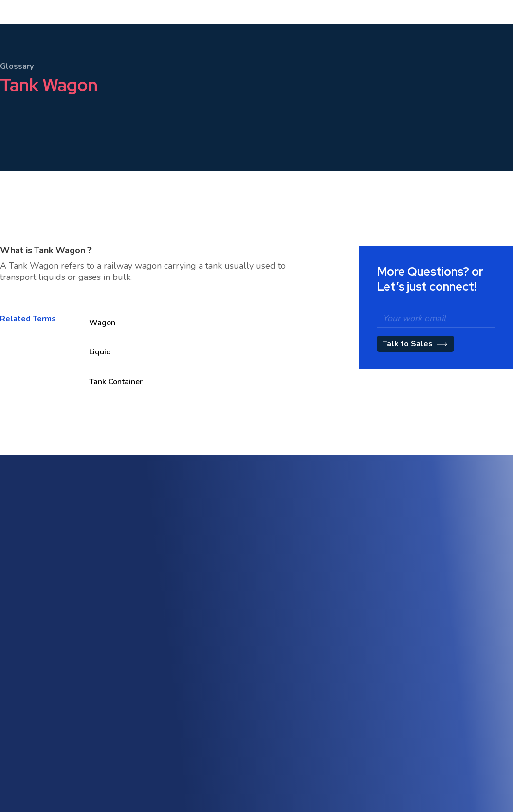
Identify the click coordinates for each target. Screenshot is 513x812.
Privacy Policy (422, 730)
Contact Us (199, 758)
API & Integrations (210, 705)
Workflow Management (438, 655)
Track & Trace (423, 637)
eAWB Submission (211, 740)
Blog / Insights (313, 743)
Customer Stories (318, 725)
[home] (43, 33)
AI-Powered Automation (439, 602)
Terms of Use (422, 713)
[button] (130, 33)
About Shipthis (314, 708)
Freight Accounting (211, 647)
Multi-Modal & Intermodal (221, 612)
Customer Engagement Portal (337, 609)
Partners (305, 778)
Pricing (216, 33)
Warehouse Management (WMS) (233, 630)
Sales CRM (308, 592)
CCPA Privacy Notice (432, 766)
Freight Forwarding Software (227, 595)
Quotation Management (328, 644)
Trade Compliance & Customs (447, 620)
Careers (304, 760)
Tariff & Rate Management (333, 627)
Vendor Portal (203, 723)
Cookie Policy (421, 748)
